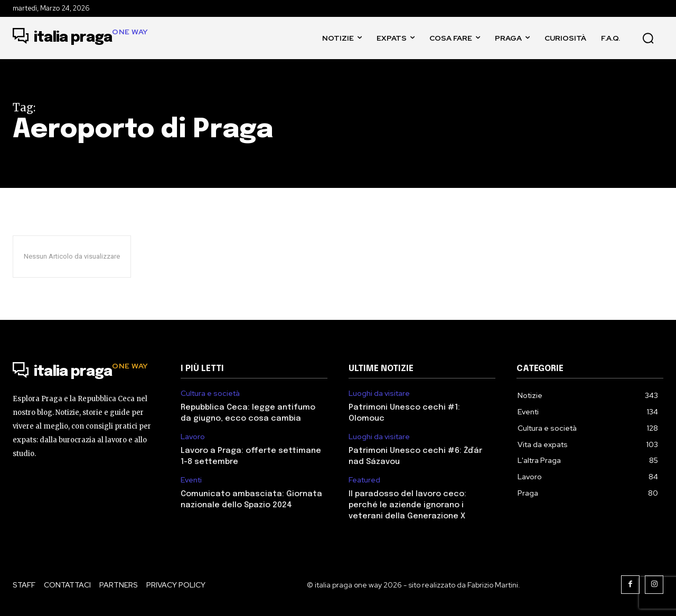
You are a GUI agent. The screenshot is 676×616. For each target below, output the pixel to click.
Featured (364, 480)
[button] (648, 38)
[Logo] (81, 38)
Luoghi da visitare (379, 394)
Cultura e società (210, 394)
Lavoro (193, 437)
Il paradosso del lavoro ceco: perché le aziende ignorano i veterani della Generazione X (407, 505)
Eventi (191, 480)
